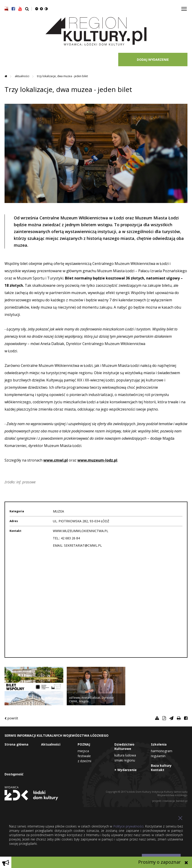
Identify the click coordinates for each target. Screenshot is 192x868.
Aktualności (22, 76)
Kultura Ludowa (125, 755)
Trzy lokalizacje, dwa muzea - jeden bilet (62, 76)
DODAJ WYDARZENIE (153, 60)
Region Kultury (96, 32)
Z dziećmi (84, 761)
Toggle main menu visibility (184, 7)
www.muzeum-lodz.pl (97, 460)
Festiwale (84, 756)
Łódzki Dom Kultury (31, 795)
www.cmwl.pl (56, 460)
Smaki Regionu (125, 760)
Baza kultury (161, 765)
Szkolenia (159, 744)
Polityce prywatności (128, 826)
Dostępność (14, 774)
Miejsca (83, 751)
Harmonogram (162, 751)
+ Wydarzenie (126, 770)
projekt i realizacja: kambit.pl (170, 801)
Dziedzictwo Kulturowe (124, 746)
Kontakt (158, 770)
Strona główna (16, 744)
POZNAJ (84, 744)
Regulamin (158, 756)
